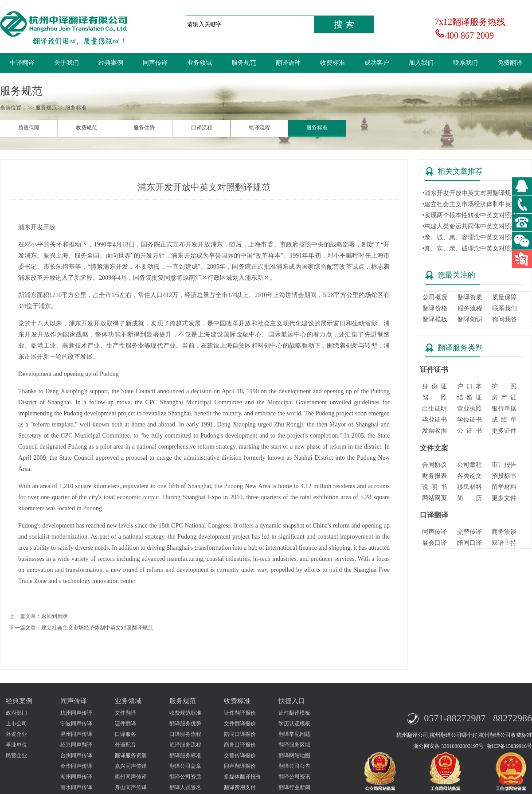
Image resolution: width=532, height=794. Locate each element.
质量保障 (29, 128)
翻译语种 (288, 63)
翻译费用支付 (240, 787)
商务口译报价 (240, 745)
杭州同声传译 (76, 713)
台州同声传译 (76, 755)
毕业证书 (434, 420)
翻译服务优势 (185, 724)
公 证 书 (469, 431)
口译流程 (202, 128)
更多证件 (504, 431)
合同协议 (434, 465)
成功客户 (377, 63)
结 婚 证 (469, 397)
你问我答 (505, 319)
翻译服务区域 (294, 745)
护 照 (504, 386)
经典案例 (111, 63)
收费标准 (332, 63)
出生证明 (434, 409)
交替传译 (469, 532)
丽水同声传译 (76, 787)
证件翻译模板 (294, 713)
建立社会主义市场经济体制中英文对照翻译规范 (97, 628)
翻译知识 (470, 319)
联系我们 (465, 63)
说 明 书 (434, 487)
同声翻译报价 (240, 766)
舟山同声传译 (131, 787)
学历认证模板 (294, 724)
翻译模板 (435, 319)
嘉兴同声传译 (131, 766)
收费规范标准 (185, 713)
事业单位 (16, 745)
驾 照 (434, 397)
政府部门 (16, 713)
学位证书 (469, 420)
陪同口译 (469, 543)
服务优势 (144, 128)
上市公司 (16, 724)
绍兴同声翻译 (76, 745)
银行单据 (504, 409)
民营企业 (16, 755)
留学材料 (504, 487)
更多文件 (504, 498)
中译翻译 (22, 63)
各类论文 (469, 476)
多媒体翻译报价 (243, 777)
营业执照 (469, 409)
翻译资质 (470, 297)
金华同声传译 (76, 766)
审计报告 (504, 465)
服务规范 (244, 63)
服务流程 (470, 308)
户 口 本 (469, 386)
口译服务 (125, 734)
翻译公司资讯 (294, 777)
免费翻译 (510, 63)
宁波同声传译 (76, 724)
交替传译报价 (240, 755)
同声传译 (155, 63)
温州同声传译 (76, 734)
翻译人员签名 (185, 787)
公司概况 (435, 297)
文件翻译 (125, 713)
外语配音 (125, 745)
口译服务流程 (185, 734)
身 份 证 (434, 386)
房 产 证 (504, 397)
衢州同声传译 (131, 777)
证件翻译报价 (240, 713)
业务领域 (199, 63)
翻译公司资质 (185, 777)
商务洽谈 (504, 532)
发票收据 (434, 431)
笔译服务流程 (185, 745)
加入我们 (421, 63)
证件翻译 (125, 724)
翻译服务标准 (185, 755)
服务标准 (317, 128)
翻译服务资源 (131, 755)
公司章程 (469, 465)
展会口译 (434, 543)
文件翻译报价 (240, 724)
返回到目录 (55, 616)
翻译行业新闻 (294, 787)
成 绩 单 (504, 420)
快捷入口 (292, 701)
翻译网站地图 (294, 755)
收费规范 (86, 128)
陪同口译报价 (240, 734)
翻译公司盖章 (185, 766)
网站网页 (434, 498)
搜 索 (344, 24)
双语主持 (504, 543)
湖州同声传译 (76, 777)
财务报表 (434, 476)
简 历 (469, 498)
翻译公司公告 (294, 766)
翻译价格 (435, 308)
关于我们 (66, 63)
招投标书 (504, 476)
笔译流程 (259, 128)
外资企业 (16, 734)
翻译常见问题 (294, 734)
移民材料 (469, 487)
